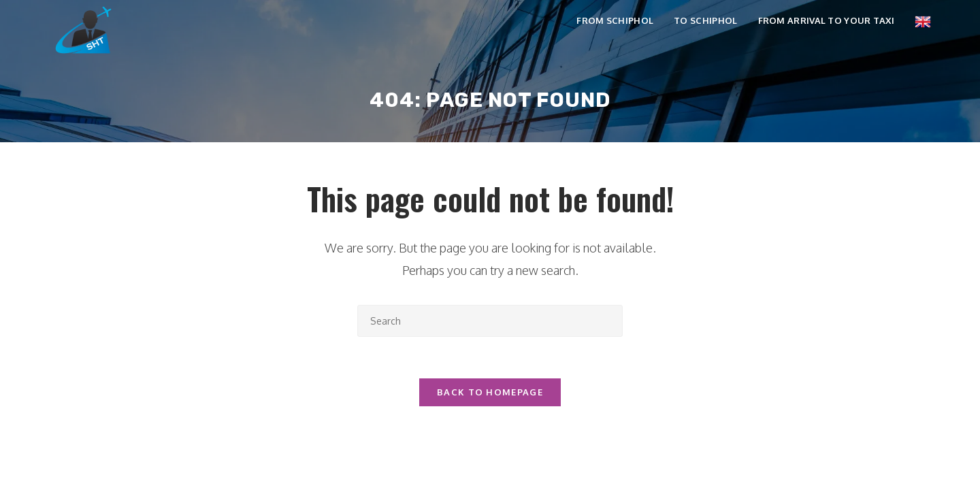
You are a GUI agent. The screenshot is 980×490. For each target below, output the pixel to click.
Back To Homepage (490, 392)
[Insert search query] (490, 321)
